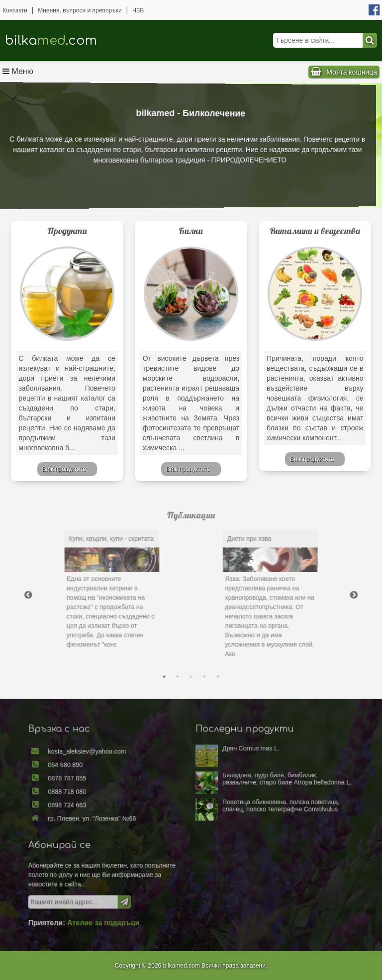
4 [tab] (200, 650)
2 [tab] (182, 650)
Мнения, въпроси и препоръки (80, 10)
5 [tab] (209, 650)
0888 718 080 (106, 806)
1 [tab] (173, 650)
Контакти (15, 10)
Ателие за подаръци (130, 897)
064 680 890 (104, 788)
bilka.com (51, 41)
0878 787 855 (106, 797)
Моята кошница (352, 72)
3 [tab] (191, 650)
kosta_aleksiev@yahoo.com (119, 779)
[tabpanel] (136, 590)
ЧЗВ (138, 10)
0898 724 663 (106, 816)
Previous (79, 593)
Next (303, 593)
